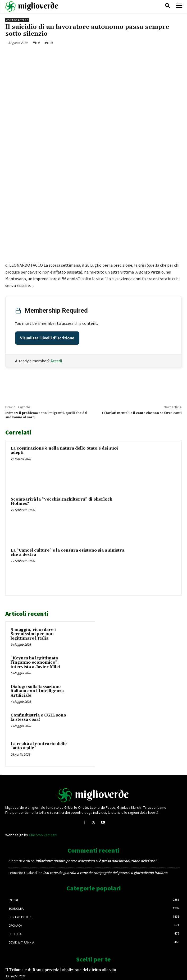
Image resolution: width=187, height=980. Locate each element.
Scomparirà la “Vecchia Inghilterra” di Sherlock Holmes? (61, 420)
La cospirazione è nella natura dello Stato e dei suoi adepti (64, 369)
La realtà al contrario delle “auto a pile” (39, 665)
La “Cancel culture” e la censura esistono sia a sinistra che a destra (67, 471)
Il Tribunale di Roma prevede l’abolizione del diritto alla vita (61, 889)
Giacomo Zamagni (43, 754)
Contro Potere (17, 20)
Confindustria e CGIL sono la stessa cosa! (38, 636)
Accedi (56, 280)
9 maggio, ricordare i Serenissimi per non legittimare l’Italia (33, 553)
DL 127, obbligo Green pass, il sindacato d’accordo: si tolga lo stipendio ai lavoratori (73, 934)
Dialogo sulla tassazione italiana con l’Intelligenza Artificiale (37, 610)
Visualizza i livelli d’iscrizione (47, 257)
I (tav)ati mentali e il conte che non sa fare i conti (142, 332)
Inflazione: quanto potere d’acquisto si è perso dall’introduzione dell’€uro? (96, 780)
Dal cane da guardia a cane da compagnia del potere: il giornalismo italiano (105, 792)
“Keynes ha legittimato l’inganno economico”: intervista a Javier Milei (35, 581)
